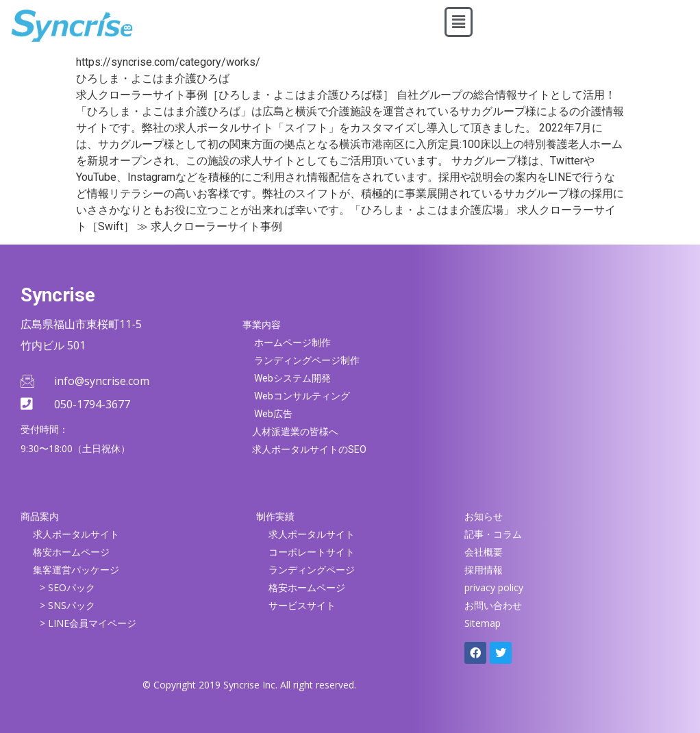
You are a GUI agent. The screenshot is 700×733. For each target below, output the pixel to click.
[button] (458, 22)
